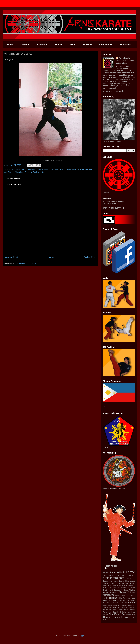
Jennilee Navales (126, 600)
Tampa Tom (131, 615)
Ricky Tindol (130, 610)
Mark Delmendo (118, 603)
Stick (128, 612)
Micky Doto (107, 605)
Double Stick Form (50, 169)
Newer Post (11, 257)
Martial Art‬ (19, 172)
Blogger (81, 636)
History (59, 45)
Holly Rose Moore (125, 598)
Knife (110, 603)
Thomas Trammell (112, 617)
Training (127, 617)
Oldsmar (116, 605)
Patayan (28, 172)
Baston (128, 578)
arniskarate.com (34, 169)
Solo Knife (122, 612)
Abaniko (106, 573)
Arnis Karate (21, 169)
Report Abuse (110, 566)
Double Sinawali (116, 586)
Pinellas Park (114, 607)
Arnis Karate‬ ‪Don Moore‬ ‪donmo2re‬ (119, 575)
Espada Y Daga (121, 590)
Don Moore (130, 583)
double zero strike (110, 588)
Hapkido (87, 45)
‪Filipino (81, 169)
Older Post (90, 257)
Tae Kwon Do (106, 45)
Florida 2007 (125, 595)
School (116, 612)
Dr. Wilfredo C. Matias (68, 169)
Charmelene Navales (117, 581)
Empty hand (108, 590)
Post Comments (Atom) (26, 263)
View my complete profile (113, 91)
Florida (118, 595)
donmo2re (107, 585)
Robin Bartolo (108, 612)
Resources (126, 45)
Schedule (42, 45)
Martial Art (130, 603)
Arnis (73, 45)
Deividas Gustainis (116, 583)
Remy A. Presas (118, 610)
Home (10, 45)
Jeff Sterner (9, 172)
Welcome (25, 45)
